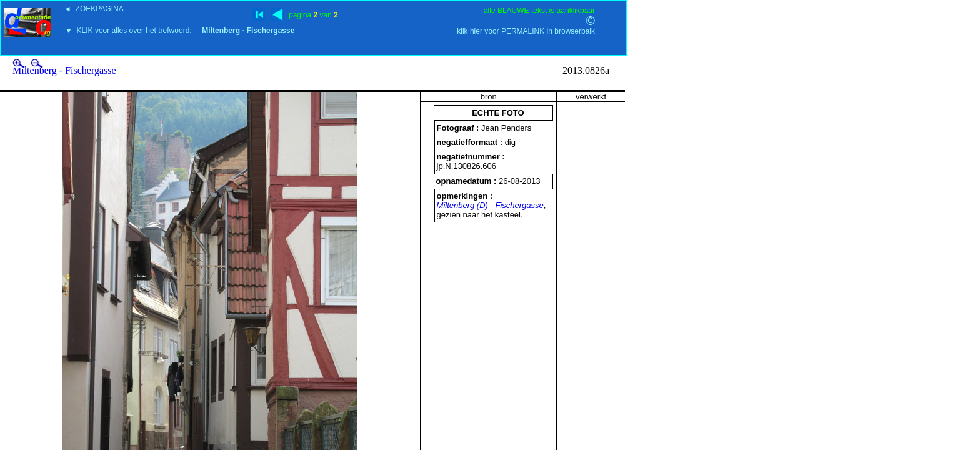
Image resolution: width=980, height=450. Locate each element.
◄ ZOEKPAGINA (94, 9)
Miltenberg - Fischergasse (64, 70)
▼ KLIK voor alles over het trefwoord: (180, 31)
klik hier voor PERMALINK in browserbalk (526, 31)
